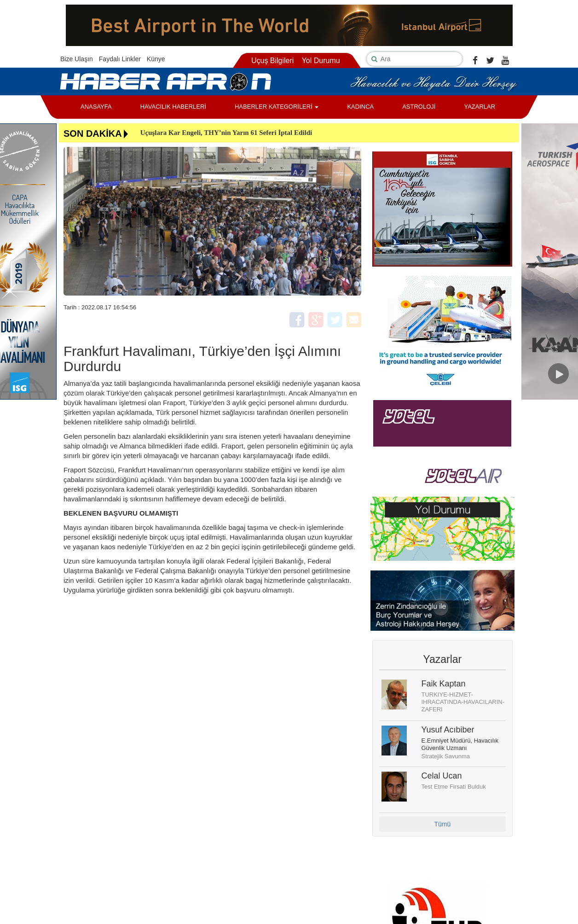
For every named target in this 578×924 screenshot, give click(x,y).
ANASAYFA (96, 107)
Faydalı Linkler (120, 59)
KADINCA (360, 107)
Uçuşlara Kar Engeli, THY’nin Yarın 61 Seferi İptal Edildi (226, 133)
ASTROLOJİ (419, 107)
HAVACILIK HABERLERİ (173, 107)
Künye (156, 59)
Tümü (442, 824)
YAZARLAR (480, 107)
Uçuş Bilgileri (272, 61)
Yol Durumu (321, 61)
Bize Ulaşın (77, 59)
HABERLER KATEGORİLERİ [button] (277, 107)
